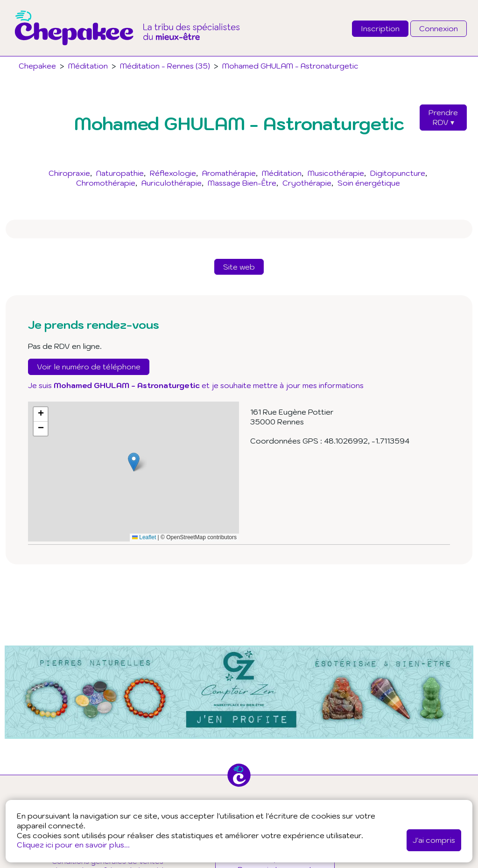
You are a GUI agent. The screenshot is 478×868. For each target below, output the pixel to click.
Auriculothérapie (172, 183)
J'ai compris (434, 840)
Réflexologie (173, 173)
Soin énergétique (369, 183)
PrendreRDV (443, 117)
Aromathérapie (229, 173)
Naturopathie (120, 173)
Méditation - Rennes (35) (165, 66)
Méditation (282, 173)
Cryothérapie (307, 183)
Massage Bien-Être (242, 183)
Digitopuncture (398, 173)
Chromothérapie (106, 183)
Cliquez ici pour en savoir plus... (73, 845)
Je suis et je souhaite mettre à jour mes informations (196, 385)
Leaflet (144, 537)
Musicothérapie (336, 173)
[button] (134, 462)
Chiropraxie (69, 173)
